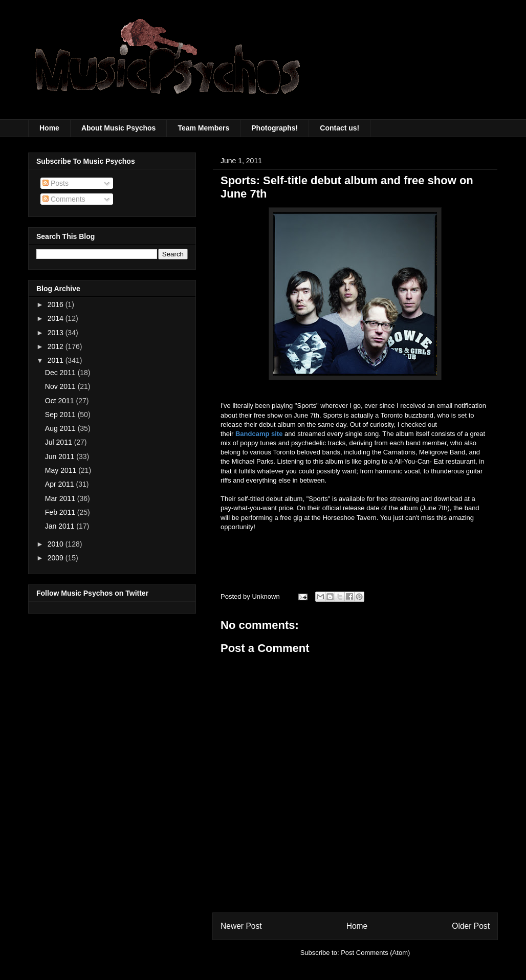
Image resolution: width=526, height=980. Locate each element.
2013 (57, 333)
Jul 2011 (60, 442)
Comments (64, 199)
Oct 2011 (61, 401)
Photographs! (275, 128)
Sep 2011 (61, 415)
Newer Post (241, 926)
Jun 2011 (61, 456)
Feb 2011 (61, 512)
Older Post (471, 926)
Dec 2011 (61, 373)
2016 (57, 304)
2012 (57, 346)
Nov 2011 (61, 386)
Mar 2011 (61, 498)
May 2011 (62, 470)
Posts (56, 183)
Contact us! (339, 128)
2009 (57, 558)
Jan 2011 (61, 526)
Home (49, 128)
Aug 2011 (61, 428)
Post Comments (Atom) (375, 953)
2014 (57, 318)
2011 (57, 360)
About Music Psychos (118, 128)
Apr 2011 (61, 484)
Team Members (203, 128)
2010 (57, 544)
